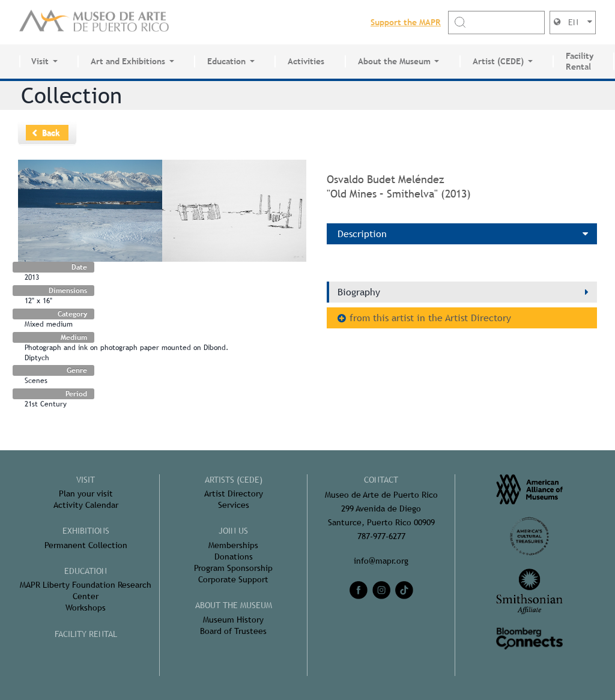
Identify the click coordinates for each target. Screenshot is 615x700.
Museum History (233, 620)
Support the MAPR (406, 22)
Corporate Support (233, 579)
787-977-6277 (381, 536)
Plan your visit (86, 493)
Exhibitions (86, 531)
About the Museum (394, 61)
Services (234, 505)
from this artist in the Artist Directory (430, 318)
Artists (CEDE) (234, 480)
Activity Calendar (86, 505)
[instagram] (381, 590)
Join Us (233, 531)
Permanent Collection (86, 545)
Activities (306, 61)
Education (226, 61)
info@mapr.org (381, 561)
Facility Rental (580, 62)
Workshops (86, 608)
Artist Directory (234, 493)
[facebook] (359, 590)
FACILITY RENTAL (86, 634)
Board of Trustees (233, 631)
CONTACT (381, 480)
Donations (234, 557)
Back (51, 133)
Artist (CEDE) (498, 61)
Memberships (233, 545)
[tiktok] (404, 590)
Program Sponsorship (233, 568)
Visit (40, 61)
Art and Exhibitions (128, 61)
